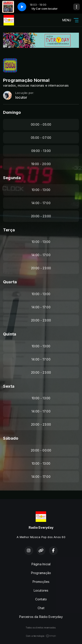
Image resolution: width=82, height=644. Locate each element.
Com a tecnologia (41, 636)
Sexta (9, 386)
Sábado (11, 438)
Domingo (12, 112)
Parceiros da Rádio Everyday (41, 617)
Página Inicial (41, 564)
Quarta (10, 282)
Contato (41, 599)
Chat (41, 608)
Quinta (10, 334)
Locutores (41, 590)
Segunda (12, 178)
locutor (21, 97)
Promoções (41, 582)
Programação (41, 573)
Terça (9, 230)
